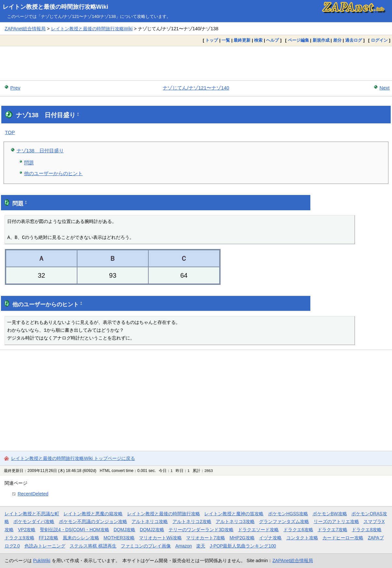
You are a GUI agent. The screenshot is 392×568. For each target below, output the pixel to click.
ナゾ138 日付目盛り (40, 151)
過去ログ (354, 40)
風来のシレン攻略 (81, 538)
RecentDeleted (33, 494)
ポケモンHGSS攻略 (288, 514)
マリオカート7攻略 (206, 538)
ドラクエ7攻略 (332, 530)
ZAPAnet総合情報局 (25, 29)
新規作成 (321, 40)
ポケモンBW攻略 (330, 514)
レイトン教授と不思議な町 (32, 514)
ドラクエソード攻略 (258, 530)
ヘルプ (272, 40)
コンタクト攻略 (302, 538)
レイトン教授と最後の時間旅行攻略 (164, 514)
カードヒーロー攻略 (343, 538)
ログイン (379, 40)
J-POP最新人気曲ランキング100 (243, 546)
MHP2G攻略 (242, 538)
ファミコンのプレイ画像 (146, 546)
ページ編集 (298, 40)
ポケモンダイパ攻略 (34, 521)
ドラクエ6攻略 (298, 530)
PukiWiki (42, 561)
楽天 (201, 546)
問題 (29, 163)
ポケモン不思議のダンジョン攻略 (93, 521)
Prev (15, 88)
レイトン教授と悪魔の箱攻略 (93, 514)
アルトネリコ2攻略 (192, 521)
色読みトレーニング (45, 546)
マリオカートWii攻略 (160, 538)
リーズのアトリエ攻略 (336, 521)
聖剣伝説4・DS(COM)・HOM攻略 (75, 530)
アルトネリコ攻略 (150, 521)
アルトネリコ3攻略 (235, 521)
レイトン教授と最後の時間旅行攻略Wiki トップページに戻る (73, 458)
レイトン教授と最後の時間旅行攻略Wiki (55, 7)
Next (385, 88)
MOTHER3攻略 (119, 538)
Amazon (184, 546)
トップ (212, 40)
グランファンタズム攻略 (284, 521)
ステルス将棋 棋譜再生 (93, 546)
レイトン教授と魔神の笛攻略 (234, 514)
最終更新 (242, 40)
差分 (337, 40)
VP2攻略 (27, 530)
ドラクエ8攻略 (367, 530)
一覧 (226, 40)
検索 (258, 40)
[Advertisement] (196, 63)
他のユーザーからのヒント (53, 173)
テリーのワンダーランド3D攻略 (201, 530)
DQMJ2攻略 (152, 530)
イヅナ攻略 (270, 538)
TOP (10, 132)
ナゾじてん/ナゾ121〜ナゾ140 (196, 88)
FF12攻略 (48, 538)
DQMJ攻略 (124, 530)
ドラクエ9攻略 (20, 538)
